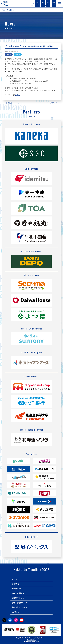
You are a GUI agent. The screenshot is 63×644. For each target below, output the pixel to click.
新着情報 (15, 584)
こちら (17, 95)
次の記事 (54, 103)
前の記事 (9, 103)
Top (4, 10)
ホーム (14, 579)
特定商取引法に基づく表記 (31, 642)
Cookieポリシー (31, 640)
